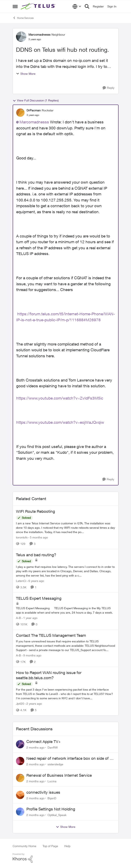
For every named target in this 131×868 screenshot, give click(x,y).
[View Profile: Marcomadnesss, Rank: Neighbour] (21, 37)
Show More (26, 74)
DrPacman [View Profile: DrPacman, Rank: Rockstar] (34, 110)
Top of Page (50, 846)
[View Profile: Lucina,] (20, 778)
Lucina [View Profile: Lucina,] (52, 781)
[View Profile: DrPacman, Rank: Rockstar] (20, 113)
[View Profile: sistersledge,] (20, 761)
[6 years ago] (36, 581)
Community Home (24, 846)
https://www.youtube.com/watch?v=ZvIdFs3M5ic (60, 398)
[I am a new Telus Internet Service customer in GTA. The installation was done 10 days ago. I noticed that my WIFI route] (66, 528)
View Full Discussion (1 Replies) (36, 100)
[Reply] (108, 88)
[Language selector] (77, 6)
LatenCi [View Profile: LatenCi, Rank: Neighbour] (21, 581)
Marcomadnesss (34, 122)
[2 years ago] (33, 704)
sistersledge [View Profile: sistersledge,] (55, 764)
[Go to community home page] (39, 6)
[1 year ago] (30, 618)
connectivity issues (43, 792)
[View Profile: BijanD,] (20, 795)
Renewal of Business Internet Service (59, 775)
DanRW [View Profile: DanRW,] (53, 747)
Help (67, 846)
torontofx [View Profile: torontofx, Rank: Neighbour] (22, 537)
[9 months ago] (32, 655)
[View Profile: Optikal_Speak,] (20, 812)
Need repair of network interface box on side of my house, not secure (71, 758)
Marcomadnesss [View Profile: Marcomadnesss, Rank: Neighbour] (39, 34)
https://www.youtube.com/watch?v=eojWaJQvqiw (60, 422)
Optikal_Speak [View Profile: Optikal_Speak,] (57, 815)
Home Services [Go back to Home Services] (23, 18)
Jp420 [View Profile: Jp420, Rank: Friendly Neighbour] (20, 704)
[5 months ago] (38, 537)
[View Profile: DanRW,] (20, 744)
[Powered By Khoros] (66, 858)
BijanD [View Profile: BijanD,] (52, 798)
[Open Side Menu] (15, 6)
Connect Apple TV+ (43, 742)
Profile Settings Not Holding (51, 809)
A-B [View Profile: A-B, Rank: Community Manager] (18, 618)
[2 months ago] (35, 747)
